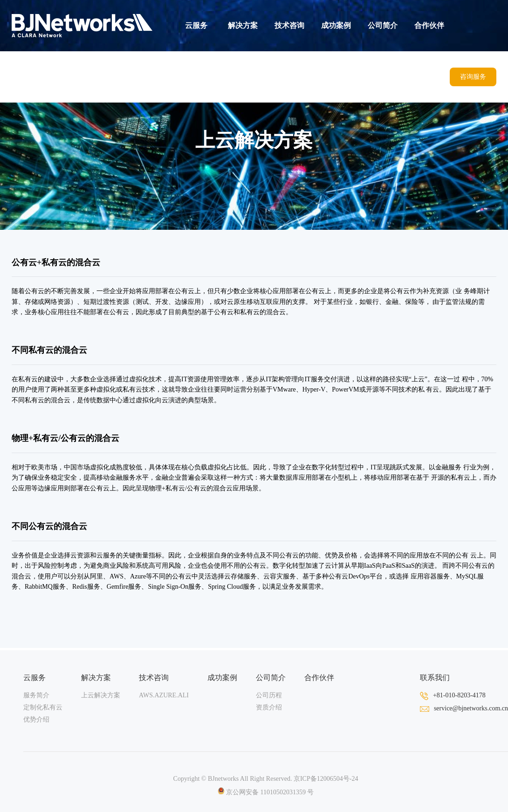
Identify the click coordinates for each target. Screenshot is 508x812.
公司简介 (383, 25)
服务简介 (36, 695)
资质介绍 (269, 707)
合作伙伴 (429, 25)
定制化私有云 (43, 707)
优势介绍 (36, 719)
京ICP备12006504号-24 (326, 779)
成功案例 (336, 25)
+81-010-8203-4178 (453, 695)
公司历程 (269, 695)
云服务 (196, 25)
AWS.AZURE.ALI (164, 695)
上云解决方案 (101, 695)
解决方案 (243, 25)
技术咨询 (289, 25)
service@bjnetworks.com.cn (464, 708)
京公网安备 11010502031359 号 (266, 792)
